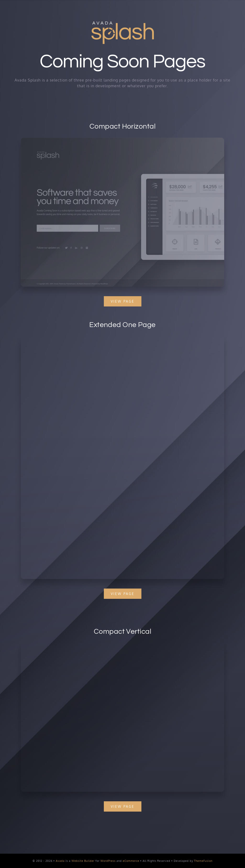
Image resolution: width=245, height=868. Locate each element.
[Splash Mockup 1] (126, 645)
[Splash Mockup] (123, 341)
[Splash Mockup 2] (122, 140)
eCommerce (131, 861)
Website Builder (83, 861)
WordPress (108, 861)
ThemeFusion (203, 861)
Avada (60, 861)
